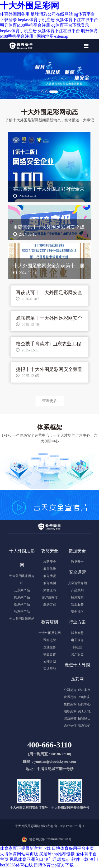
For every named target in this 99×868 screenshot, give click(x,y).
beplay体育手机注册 (36, 20)
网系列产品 (22, 597)
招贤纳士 (84, 718)
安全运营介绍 (77, 583)
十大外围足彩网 (30, 6)
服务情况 (50, 576)
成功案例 (84, 690)
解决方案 (50, 604)
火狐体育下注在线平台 (77, 20)
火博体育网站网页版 (19, 854)
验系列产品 (22, 612)
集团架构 (70, 704)
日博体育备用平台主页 (73, 848)
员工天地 (84, 711)
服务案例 (50, 583)
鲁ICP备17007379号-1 (69, 826)
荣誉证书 (50, 590)
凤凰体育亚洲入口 (26, 859)
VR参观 (84, 697)
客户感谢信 (50, 597)
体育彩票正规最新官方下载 (25, 848)
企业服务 (50, 647)
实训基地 (50, 669)
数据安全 (77, 562)
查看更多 (50, 401)
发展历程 (70, 697)
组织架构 (70, 711)
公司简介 (70, 690)
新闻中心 (84, 704)
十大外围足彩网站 (22, 619)
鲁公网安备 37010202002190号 (50, 839)
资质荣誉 (70, 718)
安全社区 (77, 612)
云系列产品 (22, 590)
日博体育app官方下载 (54, 865)
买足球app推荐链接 (57, 854)
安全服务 (77, 604)
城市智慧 (77, 633)
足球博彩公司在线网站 (52, 14)
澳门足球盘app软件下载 (66, 859)
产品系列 (77, 590)
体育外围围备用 (15, 14)
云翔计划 (50, 661)
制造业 (77, 647)
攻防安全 (50, 562)
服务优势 (50, 569)
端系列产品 (22, 604)
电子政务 (77, 640)
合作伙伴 (70, 726)
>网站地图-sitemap (51, 36)
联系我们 (84, 726)
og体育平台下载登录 (70, 25)
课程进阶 (50, 640)
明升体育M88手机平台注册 (25, 25)
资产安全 (77, 654)
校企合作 (50, 654)
